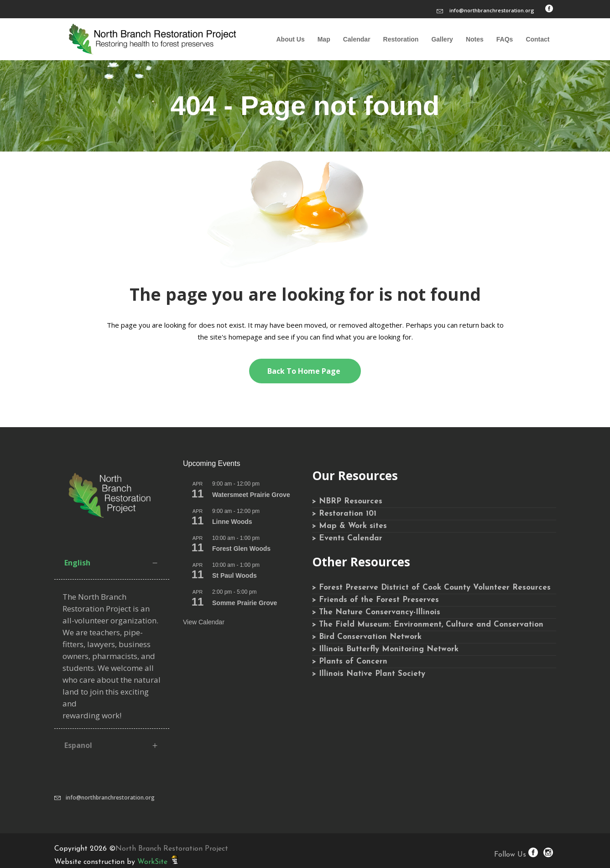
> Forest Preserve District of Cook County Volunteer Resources (431, 588)
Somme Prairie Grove (245, 603)
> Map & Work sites (349, 526)
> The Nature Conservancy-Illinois (376, 612)
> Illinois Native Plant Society (369, 674)
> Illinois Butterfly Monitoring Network (385, 649)
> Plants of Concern (350, 661)
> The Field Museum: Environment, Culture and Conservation (428, 625)
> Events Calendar (347, 538)
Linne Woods (232, 522)
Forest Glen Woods (241, 549)
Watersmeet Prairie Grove (251, 495)
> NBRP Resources (347, 501)
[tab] (112, 563)
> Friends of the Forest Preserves (375, 600)
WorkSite (152, 862)
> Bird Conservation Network (367, 637)
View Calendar (204, 622)
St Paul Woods (235, 575)
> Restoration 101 (344, 514)
